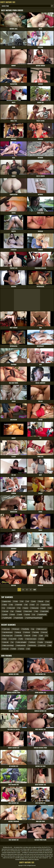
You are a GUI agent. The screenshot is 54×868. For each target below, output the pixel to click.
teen (20, 608)
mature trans (43, 645)
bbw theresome (33, 645)
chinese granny (35, 608)
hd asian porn (16, 629)
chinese (5, 605)
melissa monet (12, 608)
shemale (13, 614)
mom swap (6, 611)
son (34, 614)
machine (41, 642)
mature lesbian (45, 611)
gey (33, 629)
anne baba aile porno (8, 632)
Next (35, 590)
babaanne (19, 611)
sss (4, 608)
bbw (27, 605)
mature (33, 605)
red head (14, 649)
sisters (35, 635)
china (12, 605)
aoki (29, 649)
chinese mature (28, 611)
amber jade (6, 642)
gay (13, 611)
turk (22, 601)
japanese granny (46, 605)
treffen (21, 639)
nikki (50, 645)
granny (34, 601)
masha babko (19, 635)
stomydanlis (49, 642)
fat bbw (16, 601)
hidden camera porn (42, 629)
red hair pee (27, 632)
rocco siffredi (13, 639)
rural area (22, 649)
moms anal (45, 632)
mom (48, 601)
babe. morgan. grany (8, 635)
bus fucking (36, 632)
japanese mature (7, 601)
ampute (44, 608)
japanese (26, 608)
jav (13, 642)
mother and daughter (22, 642)
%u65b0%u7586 (43, 614)
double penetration (21, 645)
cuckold (20, 614)
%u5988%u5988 (7, 618)
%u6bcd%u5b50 (19, 618)
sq (47, 635)
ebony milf (28, 635)
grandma (5, 614)
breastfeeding (26, 629)
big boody (28, 614)
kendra (5, 639)
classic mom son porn (31, 639)
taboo (37, 611)
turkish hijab (19, 605)
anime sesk (6, 649)
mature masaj (6, 629)
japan (42, 635)
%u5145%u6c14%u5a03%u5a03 (34, 618)
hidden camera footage (8, 645)
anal (28, 601)
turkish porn (33, 642)
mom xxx (42, 639)
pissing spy (19, 632)
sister (50, 608)
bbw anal (41, 601)
